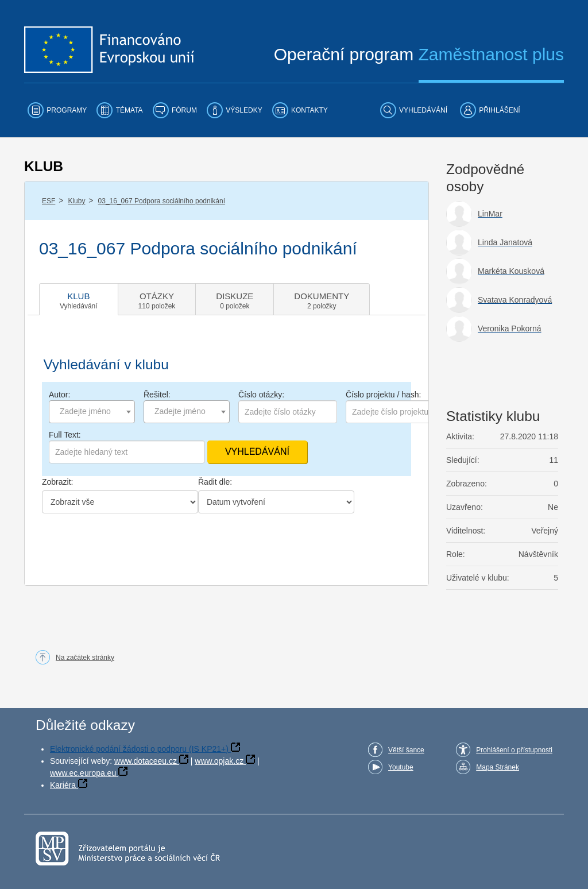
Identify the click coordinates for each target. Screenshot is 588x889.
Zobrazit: (57, 482)
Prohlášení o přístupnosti (514, 750)
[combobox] (92, 412)
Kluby (76, 201)
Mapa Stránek (498, 767)
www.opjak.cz (219, 761)
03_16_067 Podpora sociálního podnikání (162, 201)
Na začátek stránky (85, 658)
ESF (49, 201)
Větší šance (406, 750)
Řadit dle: (215, 482)
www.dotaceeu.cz (146, 761)
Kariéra (63, 785)
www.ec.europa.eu (83, 773)
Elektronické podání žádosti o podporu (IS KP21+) (139, 749)
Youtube (401, 767)
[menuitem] (57, 110)
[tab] (79, 299)
